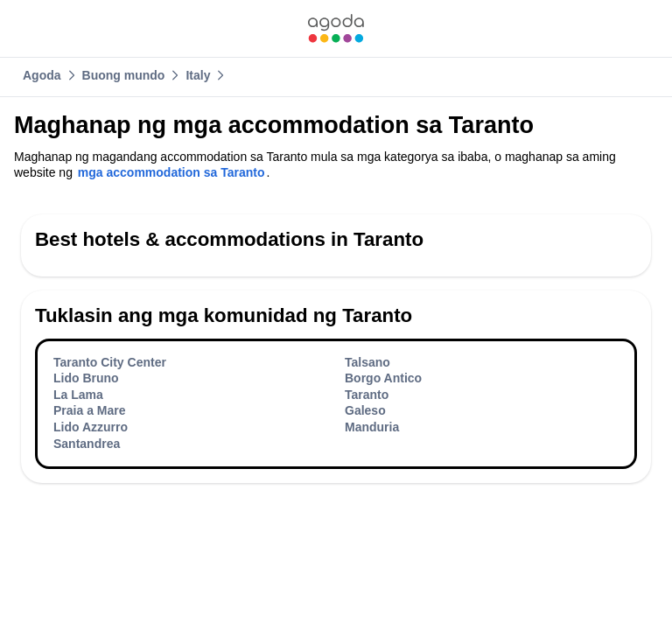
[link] (336, 28)
